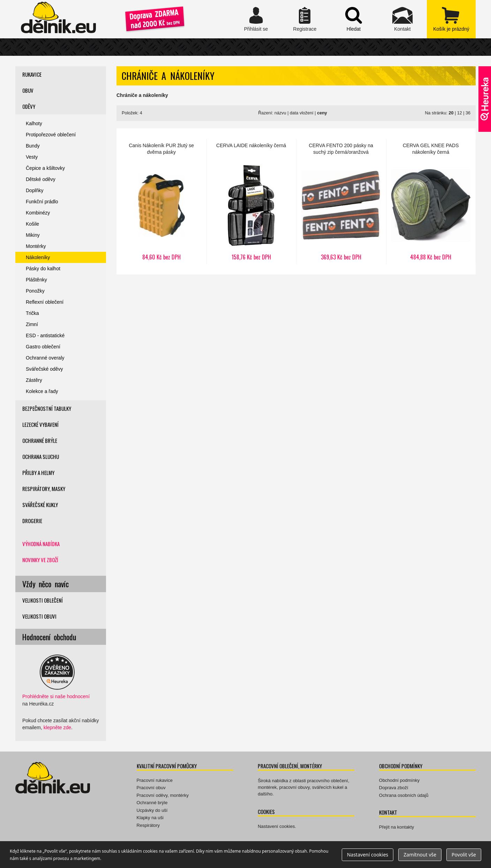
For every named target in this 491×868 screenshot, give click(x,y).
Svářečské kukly (40, 505)
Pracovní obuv (151, 788)
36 (468, 113)
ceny (322, 113)
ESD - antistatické (45, 335)
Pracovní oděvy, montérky (163, 795)
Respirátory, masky (44, 489)
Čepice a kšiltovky (45, 168)
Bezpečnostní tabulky (47, 408)
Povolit (464, 855)
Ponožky (35, 291)
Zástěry (34, 380)
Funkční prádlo (42, 202)
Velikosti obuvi (39, 616)
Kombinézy (38, 213)
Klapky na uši (150, 818)
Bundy (33, 146)
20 (451, 113)
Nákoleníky (38, 257)
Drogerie (32, 521)
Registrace (305, 19)
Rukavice (32, 74)
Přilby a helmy (38, 473)
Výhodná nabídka (41, 544)
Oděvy (29, 106)
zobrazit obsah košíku (451, 19)
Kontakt (402, 19)
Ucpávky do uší (152, 810)
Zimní (32, 324)
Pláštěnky (36, 280)
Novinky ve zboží (40, 560)
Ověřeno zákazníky (485, 99)
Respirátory (148, 825)
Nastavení (368, 855)
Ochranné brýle (40, 440)
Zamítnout (420, 855)
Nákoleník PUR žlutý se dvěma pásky (161, 202)
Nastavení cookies (276, 826)
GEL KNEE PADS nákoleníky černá (431, 202)
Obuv (28, 90)
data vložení (302, 113)
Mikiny (33, 235)
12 (460, 113)
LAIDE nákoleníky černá (251, 202)
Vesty (32, 157)
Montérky (36, 246)
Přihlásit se (256, 19)
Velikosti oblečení (43, 600)
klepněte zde (57, 727)
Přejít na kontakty (396, 827)
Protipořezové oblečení (51, 135)
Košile (32, 224)
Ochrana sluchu (41, 456)
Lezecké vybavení (40, 424)
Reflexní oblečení (45, 302)
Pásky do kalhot (43, 269)
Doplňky (35, 190)
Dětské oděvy (41, 179)
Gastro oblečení (43, 347)
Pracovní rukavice (155, 780)
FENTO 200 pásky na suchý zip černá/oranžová (341, 202)
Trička (32, 313)
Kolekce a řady (42, 391)
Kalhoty (34, 123)
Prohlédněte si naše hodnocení (56, 696)
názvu (280, 113)
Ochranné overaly (45, 358)
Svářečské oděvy (44, 369)
